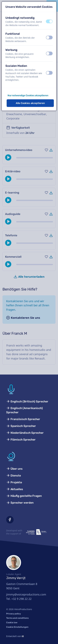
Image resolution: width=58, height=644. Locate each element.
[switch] (49, 21)
